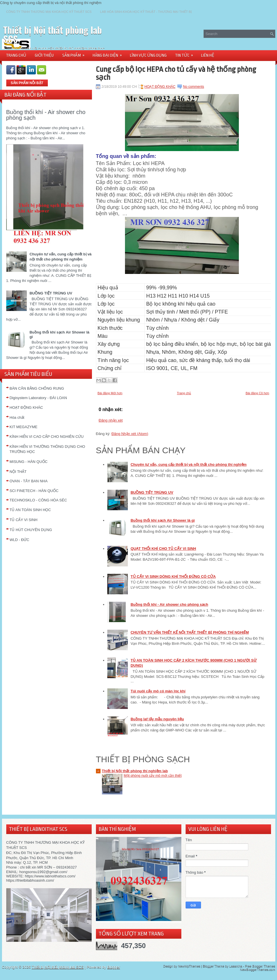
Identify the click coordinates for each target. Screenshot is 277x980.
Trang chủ (184, 393)
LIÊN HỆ (208, 55)
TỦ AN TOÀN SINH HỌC (30, 510)
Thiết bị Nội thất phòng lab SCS (53, 34)
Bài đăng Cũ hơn (257, 393)
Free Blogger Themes (260, 966)
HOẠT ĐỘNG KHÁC (26, 407)
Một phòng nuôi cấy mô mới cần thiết (153, 776)
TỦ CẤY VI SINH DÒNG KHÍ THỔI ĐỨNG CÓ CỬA (173, 577)
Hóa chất (17, 417)
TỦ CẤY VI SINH (24, 520)
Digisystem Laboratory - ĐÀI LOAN (38, 398)
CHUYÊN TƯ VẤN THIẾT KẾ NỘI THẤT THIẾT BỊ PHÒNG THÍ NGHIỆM (190, 632)
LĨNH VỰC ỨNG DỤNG (148, 55)
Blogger (114, 967)
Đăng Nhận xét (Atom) (130, 434)
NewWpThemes (189, 966)
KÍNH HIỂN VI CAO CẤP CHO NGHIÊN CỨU (47, 437)
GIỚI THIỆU (44, 55)
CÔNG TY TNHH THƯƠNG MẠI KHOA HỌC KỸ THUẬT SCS (49, 12)
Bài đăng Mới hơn (110, 393)
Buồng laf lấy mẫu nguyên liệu (157, 719)
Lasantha (236, 966)
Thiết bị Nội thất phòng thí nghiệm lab (135, 771)
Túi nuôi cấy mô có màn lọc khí (158, 691)
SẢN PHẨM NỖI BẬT (27, 83)
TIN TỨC (186, 53)
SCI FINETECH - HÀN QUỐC (34, 491)
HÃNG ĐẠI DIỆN (109, 53)
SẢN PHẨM (75, 53)
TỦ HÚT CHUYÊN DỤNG (31, 530)
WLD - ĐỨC (20, 540)
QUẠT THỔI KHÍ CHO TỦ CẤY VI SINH (163, 549)
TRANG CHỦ (16, 55)
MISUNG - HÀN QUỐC (29, 462)
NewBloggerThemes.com (258, 969)
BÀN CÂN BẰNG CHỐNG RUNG (37, 388)
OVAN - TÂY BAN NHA (29, 481)
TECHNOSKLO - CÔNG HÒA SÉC (38, 500)
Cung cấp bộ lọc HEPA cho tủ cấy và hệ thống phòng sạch (176, 73)
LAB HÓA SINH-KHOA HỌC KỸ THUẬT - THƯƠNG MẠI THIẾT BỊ (146, 12)
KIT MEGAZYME (24, 427)
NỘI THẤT (18, 472)
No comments (194, 87)
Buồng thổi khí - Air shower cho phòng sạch (46, 115)
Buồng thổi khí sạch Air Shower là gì (163, 520)
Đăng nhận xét (111, 420)
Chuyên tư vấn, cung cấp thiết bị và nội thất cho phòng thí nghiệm (189, 464)
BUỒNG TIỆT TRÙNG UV (51, 293)
